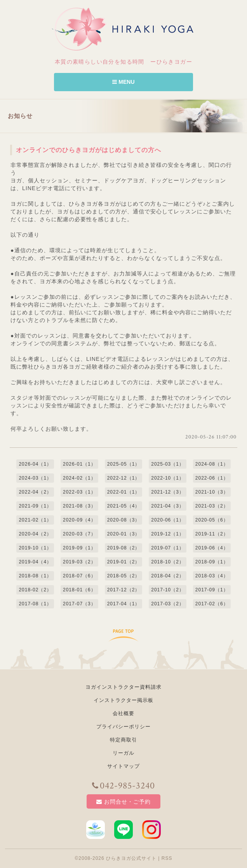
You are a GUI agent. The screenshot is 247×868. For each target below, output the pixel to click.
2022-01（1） (124, 492)
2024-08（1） (212, 464)
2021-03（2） (212, 506)
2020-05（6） (212, 520)
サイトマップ (124, 766)
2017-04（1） (124, 604)
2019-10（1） (35, 548)
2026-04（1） (35, 464)
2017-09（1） (212, 590)
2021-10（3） (212, 492)
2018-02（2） (35, 590)
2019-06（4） (212, 548)
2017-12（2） (124, 590)
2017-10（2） (168, 590)
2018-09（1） (212, 562)
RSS (167, 858)
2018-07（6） (79, 576)
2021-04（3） (168, 506)
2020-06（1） (168, 520)
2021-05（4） (124, 506)
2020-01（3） (124, 534)
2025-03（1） (168, 464)
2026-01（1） (79, 464)
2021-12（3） (168, 492)
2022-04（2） (35, 492)
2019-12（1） (168, 534)
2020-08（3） (124, 520)
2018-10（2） (168, 562)
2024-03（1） (35, 478)
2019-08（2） (124, 548)
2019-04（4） (35, 562)
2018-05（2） (124, 576)
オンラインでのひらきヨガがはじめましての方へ (89, 150)
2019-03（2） (79, 562)
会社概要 (124, 713)
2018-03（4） (212, 576)
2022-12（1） (124, 478)
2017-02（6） (212, 604)
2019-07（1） (168, 548)
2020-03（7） (79, 534)
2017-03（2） (168, 604)
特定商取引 (124, 740)
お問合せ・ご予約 (124, 802)
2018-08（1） (35, 576)
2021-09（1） (35, 506)
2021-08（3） (79, 506)
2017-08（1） (35, 604)
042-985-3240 (124, 786)
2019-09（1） (79, 548)
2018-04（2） (168, 576)
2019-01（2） (124, 562)
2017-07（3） (79, 604)
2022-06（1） (212, 478)
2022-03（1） (79, 492)
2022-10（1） (168, 478)
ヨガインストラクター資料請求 (124, 687)
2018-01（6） (79, 590)
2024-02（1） (79, 478)
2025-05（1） (124, 464)
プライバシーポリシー (124, 727)
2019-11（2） (212, 534)
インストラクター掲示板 (124, 700)
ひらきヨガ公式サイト (131, 858)
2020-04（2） (35, 534)
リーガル (124, 753)
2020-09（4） (79, 520)
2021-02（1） (35, 520)
